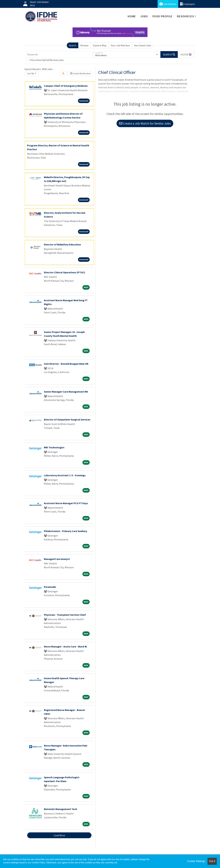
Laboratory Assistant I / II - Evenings (65, 475)
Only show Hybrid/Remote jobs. (47, 60)
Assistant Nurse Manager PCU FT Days (66, 503)
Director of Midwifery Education (62, 244)
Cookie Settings (196, 861)
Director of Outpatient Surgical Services (67, 419)
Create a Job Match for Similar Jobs (145, 123)
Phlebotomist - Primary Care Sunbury (65, 531)
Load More (59, 835)
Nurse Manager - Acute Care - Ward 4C (66, 646)
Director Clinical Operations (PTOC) (65, 272)
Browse (84, 45)
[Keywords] (59, 55)
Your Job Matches (120, 45)
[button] (186, 55)
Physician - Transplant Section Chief (65, 615)
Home (132, 16)
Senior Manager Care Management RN (66, 392)
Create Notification (81, 73)
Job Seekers (168, 4)
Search (73, 45)
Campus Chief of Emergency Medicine (66, 86)
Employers (187, 4)
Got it (212, 861)
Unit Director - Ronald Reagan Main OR (66, 364)
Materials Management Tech (60, 809)
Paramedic (50, 587)
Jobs (144, 16)
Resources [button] (185, 16)
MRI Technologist (54, 447)
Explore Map (100, 45)
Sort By (31, 73)
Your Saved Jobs (143, 45)
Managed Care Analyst (57, 559)
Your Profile (162, 16)
